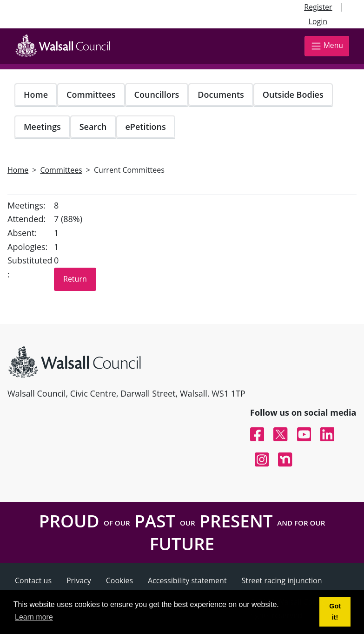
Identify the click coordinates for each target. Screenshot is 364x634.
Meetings (42, 127)
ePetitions (146, 127)
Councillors (157, 94)
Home (36, 94)
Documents (221, 94)
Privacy (79, 580)
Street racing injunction (282, 580)
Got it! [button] (335, 612)
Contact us (33, 580)
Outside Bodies (293, 94)
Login (318, 21)
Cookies (119, 580)
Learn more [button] (34, 617)
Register (318, 7)
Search (93, 127)
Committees (91, 94)
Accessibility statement (187, 580)
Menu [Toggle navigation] (327, 46)
